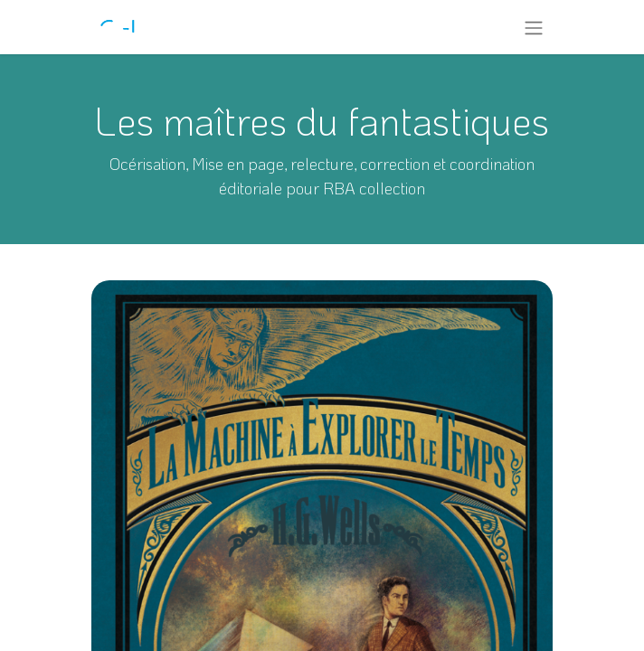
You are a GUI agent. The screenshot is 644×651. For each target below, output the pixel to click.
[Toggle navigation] (534, 27)
